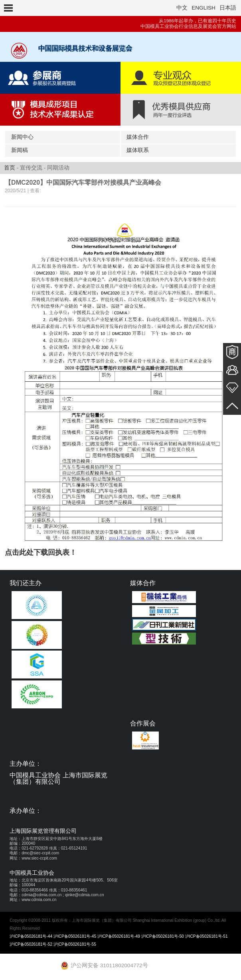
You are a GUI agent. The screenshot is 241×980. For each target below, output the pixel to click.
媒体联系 (138, 150)
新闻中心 (22, 137)
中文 (182, 8)
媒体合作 (138, 137)
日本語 (228, 8)
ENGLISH (203, 8)
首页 (10, 168)
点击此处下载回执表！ (41, 552)
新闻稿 (20, 150)
